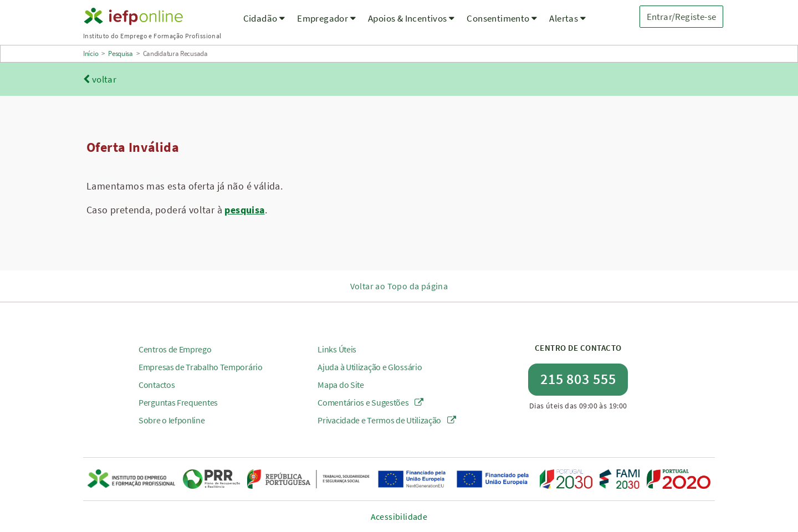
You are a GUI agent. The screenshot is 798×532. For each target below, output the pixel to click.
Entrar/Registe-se (681, 17)
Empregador (326, 18)
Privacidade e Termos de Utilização (387, 420)
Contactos (157, 385)
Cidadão (264, 18)
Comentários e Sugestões (370, 402)
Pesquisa (121, 53)
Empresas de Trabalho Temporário (201, 367)
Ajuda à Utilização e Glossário (370, 367)
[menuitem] (264, 25)
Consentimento (502, 18)
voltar (100, 79)
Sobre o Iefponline (172, 420)
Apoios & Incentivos (411, 18)
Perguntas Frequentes (178, 402)
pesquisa (244, 210)
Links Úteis (337, 349)
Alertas (567, 18)
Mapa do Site (341, 385)
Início (91, 53)
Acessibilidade (399, 516)
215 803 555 (578, 379)
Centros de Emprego (175, 349)
